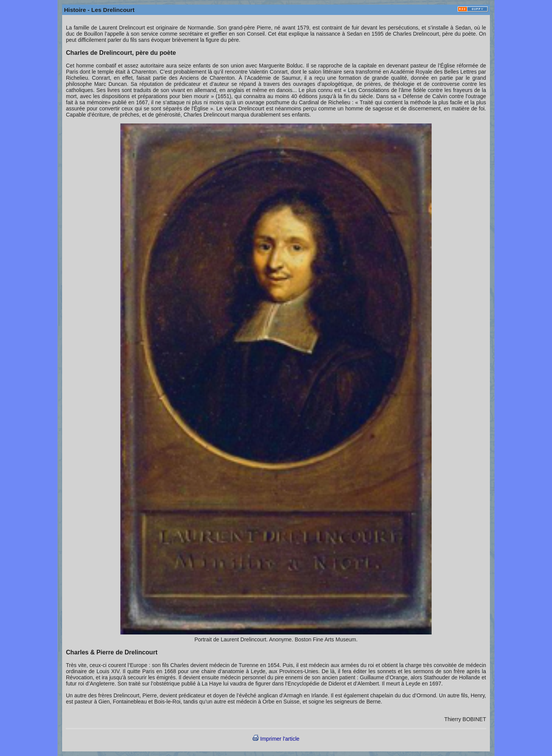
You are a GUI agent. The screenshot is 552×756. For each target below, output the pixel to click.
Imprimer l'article (276, 739)
